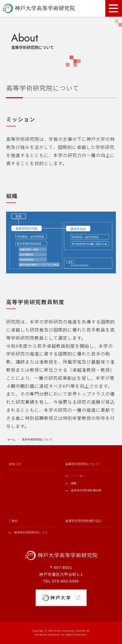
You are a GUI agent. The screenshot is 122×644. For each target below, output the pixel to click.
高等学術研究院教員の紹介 (84, 521)
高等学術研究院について (82, 464)
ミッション (78, 476)
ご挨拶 (13, 521)
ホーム (11, 439)
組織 (74, 483)
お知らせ (15, 464)
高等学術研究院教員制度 (86, 490)
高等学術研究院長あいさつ (31, 532)
